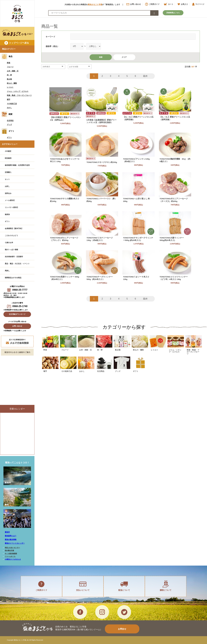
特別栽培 (8, 158)
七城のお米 (9, 243)
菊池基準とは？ (11, 536)
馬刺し (7, 271)
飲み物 (9, 79)
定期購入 (8, 172)
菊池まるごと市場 (95, 4)
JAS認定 (8, 151)
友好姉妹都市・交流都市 (14, 257)
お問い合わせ (134, 4)
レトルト (10, 87)
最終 (146, 76)
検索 (101, 57)
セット (7, 179)
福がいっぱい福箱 (11, 250)
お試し (7, 186)
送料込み (8, 193)
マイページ (198, 4)
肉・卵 (9, 75)
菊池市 (7, 532)
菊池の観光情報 (11, 540)
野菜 (9, 63)
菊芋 (9, 100)
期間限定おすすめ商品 (13, 278)
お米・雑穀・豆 (13, 71)
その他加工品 (12, 104)
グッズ (9, 125)
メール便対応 (10, 200)
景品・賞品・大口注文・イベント (17, 264)
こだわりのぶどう (11, 236)
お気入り (183, 4)
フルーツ (10, 67)
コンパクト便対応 (11, 207)
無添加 (7, 214)
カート (169, 4)
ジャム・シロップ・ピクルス (18, 91)
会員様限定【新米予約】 (14, 228)
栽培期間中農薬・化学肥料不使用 (17, 165)
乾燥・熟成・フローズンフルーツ (19, 95)
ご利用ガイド (152, 4)
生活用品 (10, 121)
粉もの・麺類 (12, 83)
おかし (9, 108)
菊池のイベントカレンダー (15, 543)
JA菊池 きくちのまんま (13, 559)
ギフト (9, 138)
